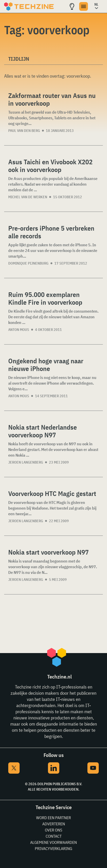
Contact (54, 836)
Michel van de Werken (28, 197)
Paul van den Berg (24, 131)
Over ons (54, 830)
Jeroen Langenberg (26, 462)
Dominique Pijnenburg (28, 263)
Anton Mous (19, 330)
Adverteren (54, 824)
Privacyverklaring (54, 848)
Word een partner (54, 818)
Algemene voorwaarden (54, 842)
